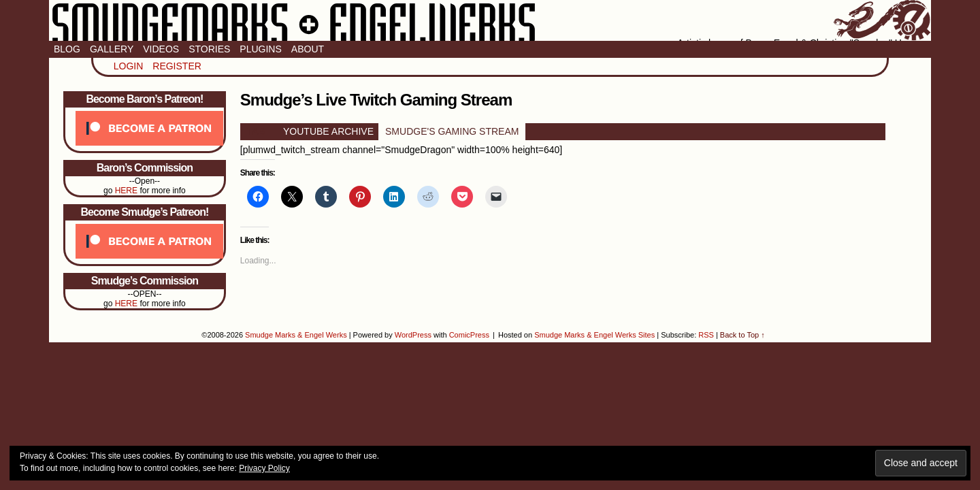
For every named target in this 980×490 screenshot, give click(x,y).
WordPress (413, 335)
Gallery (112, 49)
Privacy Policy (264, 468)
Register (177, 66)
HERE (126, 191)
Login (129, 66)
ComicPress (469, 335)
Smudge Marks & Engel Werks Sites (594, 335)
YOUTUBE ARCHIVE (328, 131)
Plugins (260, 49)
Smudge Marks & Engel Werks (490, 20)
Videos (161, 49)
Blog (67, 49)
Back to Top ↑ (742, 335)
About (308, 49)
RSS (706, 335)
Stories (209, 49)
